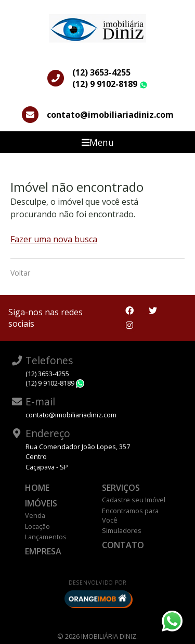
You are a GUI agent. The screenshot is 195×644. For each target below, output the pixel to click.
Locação (37, 526)
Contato (123, 545)
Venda (35, 515)
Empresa (43, 551)
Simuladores (122, 530)
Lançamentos (46, 537)
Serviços (121, 488)
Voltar (20, 273)
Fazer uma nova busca (54, 239)
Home (37, 488)
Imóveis (41, 503)
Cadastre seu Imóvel (134, 500)
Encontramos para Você (130, 515)
